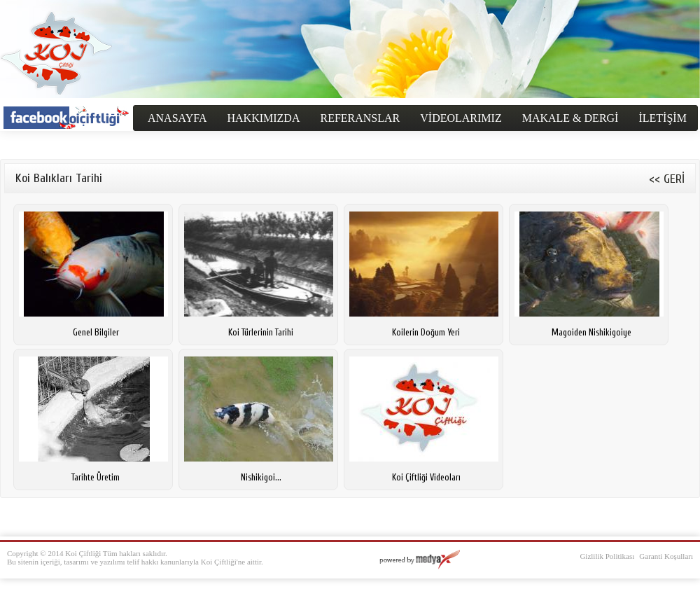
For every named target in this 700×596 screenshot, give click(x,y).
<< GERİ (667, 179)
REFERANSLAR (360, 118)
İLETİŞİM (662, 118)
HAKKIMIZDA (263, 118)
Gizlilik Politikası (607, 556)
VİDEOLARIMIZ (461, 118)
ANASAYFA (177, 118)
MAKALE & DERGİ (570, 118)
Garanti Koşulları (666, 556)
